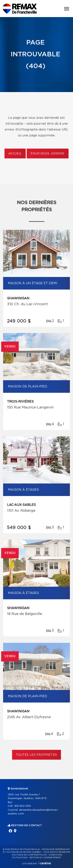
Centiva (45, 863)
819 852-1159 (23, 806)
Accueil (15, 154)
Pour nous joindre (47, 154)
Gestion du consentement (45, 858)
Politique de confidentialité (29, 855)
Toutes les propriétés (36, 755)
